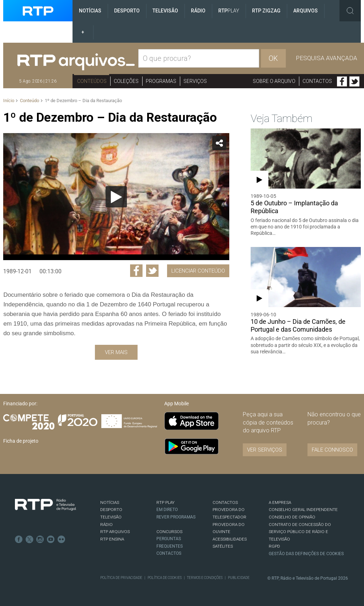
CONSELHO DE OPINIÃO (292, 517)
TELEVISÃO (111, 517)
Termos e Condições (205, 578)
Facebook (342, 81)
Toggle (350, 11)
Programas (161, 81)
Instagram (40, 539)
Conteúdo (30, 101)
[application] (116, 197)
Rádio (198, 11)
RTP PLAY (165, 502)
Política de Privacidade (121, 578)
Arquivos (306, 11)
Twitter (354, 81)
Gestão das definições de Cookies (306, 554)
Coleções (126, 81)
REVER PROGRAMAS (176, 517)
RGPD (274, 546)
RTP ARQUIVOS (115, 532)
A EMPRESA (280, 502)
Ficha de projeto (21, 441)
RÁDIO (106, 525)
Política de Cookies (165, 578)
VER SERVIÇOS (265, 450)
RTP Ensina (112, 539)
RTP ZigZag (266, 11)
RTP (229, 11)
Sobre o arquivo (274, 81)
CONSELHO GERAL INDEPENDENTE (303, 510)
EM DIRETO (167, 510)
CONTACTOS (225, 502)
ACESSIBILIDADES (230, 539)
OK (273, 58)
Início (9, 101)
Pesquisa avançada (326, 58)
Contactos (317, 81)
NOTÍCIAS (110, 502)
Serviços (195, 81)
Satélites (223, 546)
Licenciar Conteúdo (198, 271)
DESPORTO (111, 510)
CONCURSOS (169, 532)
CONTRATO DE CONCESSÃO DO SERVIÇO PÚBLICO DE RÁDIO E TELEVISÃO (300, 532)
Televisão (165, 11)
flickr (61, 539)
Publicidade (239, 578)
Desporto (127, 11)
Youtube (51, 539)
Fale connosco (332, 450)
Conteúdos (92, 81)
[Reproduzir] (116, 197)
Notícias (90, 11)
